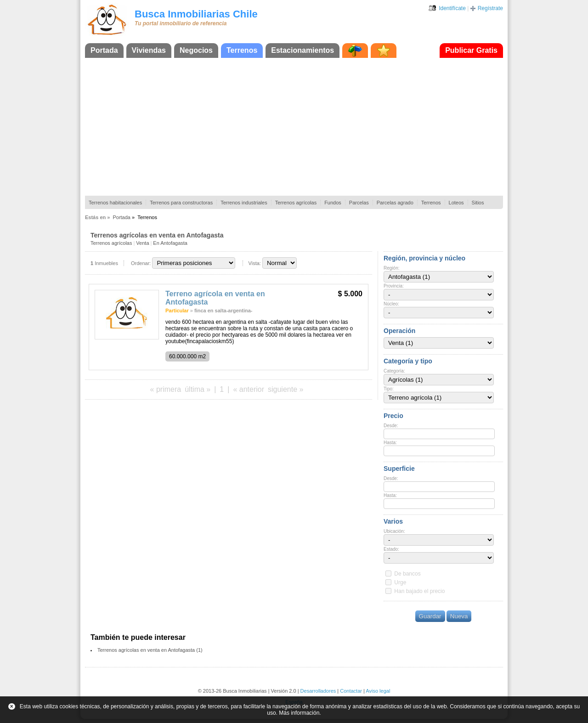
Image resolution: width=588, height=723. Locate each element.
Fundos (333, 203)
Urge (400, 582)
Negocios (196, 50)
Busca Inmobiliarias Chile (196, 14)
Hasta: (390, 443)
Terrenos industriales (244, 203)
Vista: (255, 263)
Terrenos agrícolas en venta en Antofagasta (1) (150, 650)
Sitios (478, 203)
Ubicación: (394, 531)
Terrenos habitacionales (115, 203)
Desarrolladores (318, 691)
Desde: (391, 426)
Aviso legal (378, 691)
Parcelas (359, 203)
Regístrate (490, 8)
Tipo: (389, 389)
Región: (391, 268)
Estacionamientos (302, 50)
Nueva (459, 616)
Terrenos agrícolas (296, 203)
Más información (299, 713)
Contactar (351, 691)
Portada (104, 50)
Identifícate (452, 8)
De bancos (407, 574)
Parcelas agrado (395, 203)
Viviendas (149, 50)
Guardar (430, 616)
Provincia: (394, 286)
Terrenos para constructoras (181, 203)
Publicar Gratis (471, 50)
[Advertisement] (294, 127)
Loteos (456, 203)
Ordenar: (141, 263)
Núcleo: (391, 304)
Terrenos (242, 50)
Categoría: (394, 371)
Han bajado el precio (419, 591)
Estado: (391, 549)
